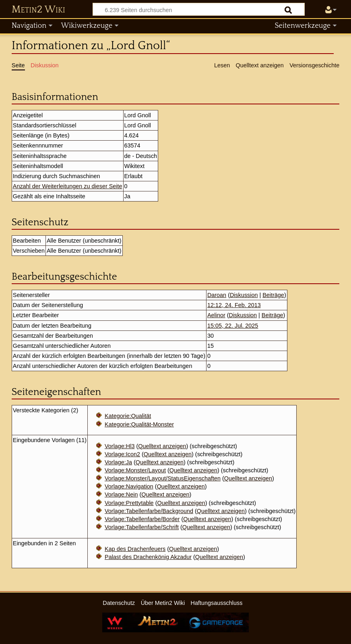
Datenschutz (119, 603)
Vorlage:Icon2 (122, 454)
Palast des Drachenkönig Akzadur (148, 557)
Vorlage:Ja (118, 462)
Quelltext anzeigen (162, 446)
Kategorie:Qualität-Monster (139, 424)
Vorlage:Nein (121, 494)
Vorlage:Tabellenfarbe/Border (142, 519)
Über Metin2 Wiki (163, 603)
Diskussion (244, 295)
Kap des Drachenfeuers (135, 549)
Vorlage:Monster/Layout (135, 470)
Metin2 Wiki (38, 10)
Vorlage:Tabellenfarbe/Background (149, 511)
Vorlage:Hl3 (120, 446)
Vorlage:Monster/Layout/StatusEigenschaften (163, 478)
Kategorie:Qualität (128, 416)
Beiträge (273, 295)
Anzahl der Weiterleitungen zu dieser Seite (68, 186)
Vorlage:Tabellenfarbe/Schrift (142, 527)
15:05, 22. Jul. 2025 (233, 326)
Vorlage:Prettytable (129, 503)
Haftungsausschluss (217, 603)
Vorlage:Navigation (129, 486)
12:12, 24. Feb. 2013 (234, 305)
